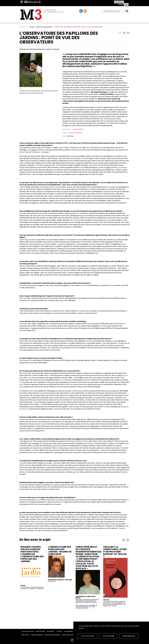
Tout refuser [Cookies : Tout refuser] (108, 636)
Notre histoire (40, 631)
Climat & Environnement (44, 27)
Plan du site (25, 635)
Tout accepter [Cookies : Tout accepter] (88, 636)
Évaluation (79, 133)
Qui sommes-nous (28, 631)
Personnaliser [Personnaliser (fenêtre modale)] (129, 636)
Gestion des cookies (69, 635)
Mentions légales (37, 635)
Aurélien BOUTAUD (78, 129)
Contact (59, 631)
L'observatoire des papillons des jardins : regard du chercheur (60, 550)
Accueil (32, 27)
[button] (120, 33)
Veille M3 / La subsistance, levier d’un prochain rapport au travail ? (115, 552)
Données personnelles (52, 635)
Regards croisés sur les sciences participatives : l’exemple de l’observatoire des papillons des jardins (32, 554)
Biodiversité (72, 133)
